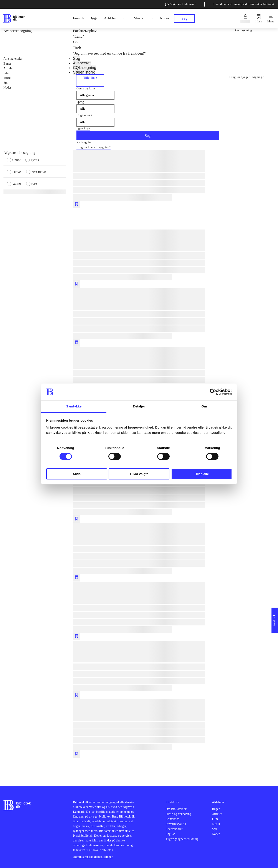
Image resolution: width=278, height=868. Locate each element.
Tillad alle (201, 474)
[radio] (16, 160)
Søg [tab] (77, 59)
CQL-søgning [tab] (85, 68)
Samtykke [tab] (74, 406)
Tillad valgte (139, 474)
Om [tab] (204, 406)
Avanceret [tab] (82, 63)
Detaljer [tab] (139, 406)
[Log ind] (245, 18)
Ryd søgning (84, 142)
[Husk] (259, 18)
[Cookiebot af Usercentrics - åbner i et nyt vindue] (213, 392)
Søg (148, 136)
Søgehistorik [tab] (84, 72)
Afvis (77, 474)
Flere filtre (83, 129)
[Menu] (271, 18)
